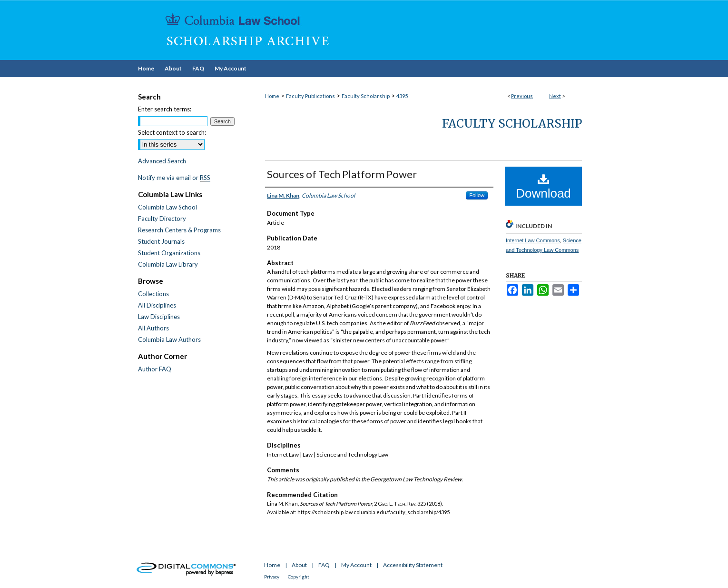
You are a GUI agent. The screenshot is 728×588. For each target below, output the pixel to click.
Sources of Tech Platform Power (342, 174)
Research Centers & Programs (179, 230)
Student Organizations (169, 253)
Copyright (299, 577)
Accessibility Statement (413, 565)
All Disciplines (157, 305)
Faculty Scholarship (366, 96)
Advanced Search (162, 161)
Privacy (272, 577)
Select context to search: (172, 132)
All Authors (153, 328)
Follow (477, 195)
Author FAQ (155, 369)
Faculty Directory (162, 219)
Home (272, 96)
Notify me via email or (174, 178)
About (299, 565)
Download (543, 187)
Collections (153, 294)
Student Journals (161, 241)
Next (555, 96)
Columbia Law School (167, 207)
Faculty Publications (310, 96)
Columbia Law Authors (169, 339)
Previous (522, 96)
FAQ (324, 565)
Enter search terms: (165, 109)
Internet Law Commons (533, 240)
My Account (356, 565)
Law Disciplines (159, 317)
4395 (402, 96)
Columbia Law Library (168, 264)
